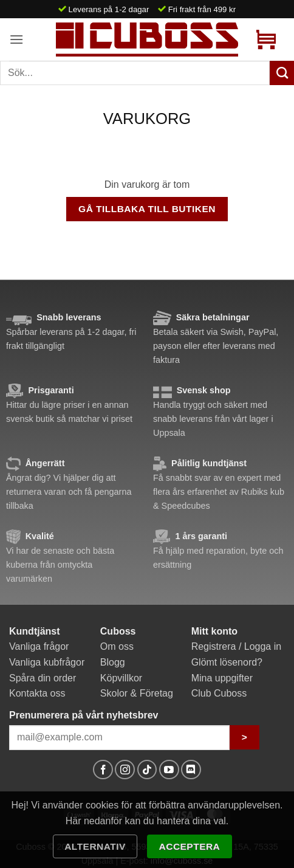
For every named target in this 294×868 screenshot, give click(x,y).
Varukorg (147, 119)
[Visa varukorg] (266, 40)
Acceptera (190, 846)
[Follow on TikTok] (147, 770)
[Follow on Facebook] (103, 770)
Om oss (117, 646)
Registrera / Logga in (237, 646)
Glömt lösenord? (227, 662)
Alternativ (95, 846)
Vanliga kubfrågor (47, 662)
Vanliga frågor (39, 646)
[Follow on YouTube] (169, 770)
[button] (16, 39)
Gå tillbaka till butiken (147, 209)
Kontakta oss (37, 693)
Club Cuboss (219, 693)
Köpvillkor (121, 678)
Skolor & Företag (137, 693)
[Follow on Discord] (191, 770)
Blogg (113, 662)
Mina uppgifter (222, 678)
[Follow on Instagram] (125, 770)
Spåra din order (43, 678)
